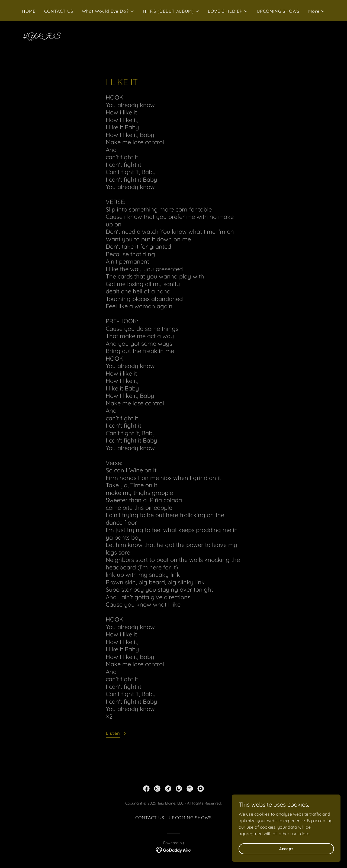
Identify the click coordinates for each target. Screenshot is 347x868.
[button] (108, 11)
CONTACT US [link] (59, 11)
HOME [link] (29, 11)
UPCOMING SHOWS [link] (278, 11)
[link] (146, 789)
